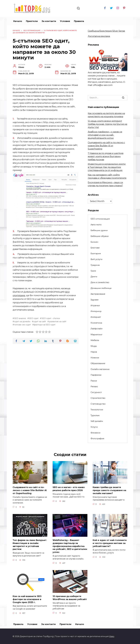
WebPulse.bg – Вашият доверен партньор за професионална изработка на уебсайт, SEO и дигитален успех (70, 546)
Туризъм (95, 415)
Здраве (95, 300)
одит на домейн (22, 322)
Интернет (96, 317)
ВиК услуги (96, 259)
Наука (94, 352)
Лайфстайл (96, 329)
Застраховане (98, 294)
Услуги (94, 427)
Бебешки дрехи (99, 230)
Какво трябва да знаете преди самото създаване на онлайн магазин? (109, 490)
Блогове (95, 248)
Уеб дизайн (97, 421)
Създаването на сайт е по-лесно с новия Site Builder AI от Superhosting (106, 146)
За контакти (49, 21)
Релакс (94, 386)
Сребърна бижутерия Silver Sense (106, 31)
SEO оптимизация (100, 219)
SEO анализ (20, 318)
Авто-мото (96, 225)
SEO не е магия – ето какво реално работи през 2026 (69, 489)
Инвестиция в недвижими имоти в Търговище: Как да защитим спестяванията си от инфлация (107, 167)
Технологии (97, 410)
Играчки (95, 305)
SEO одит (34, 318)
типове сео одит (22, 325)
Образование (98, 363)
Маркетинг (96, 334)
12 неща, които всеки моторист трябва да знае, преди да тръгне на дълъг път (107, 124)
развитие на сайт (58, 322)
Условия (65, 21)
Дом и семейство (100, 282)
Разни (94, 381)
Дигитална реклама (99, 36)
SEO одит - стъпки (51, 318)
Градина (95, 265)
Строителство (98, 398)
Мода (94, 346)
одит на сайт (40, 322)
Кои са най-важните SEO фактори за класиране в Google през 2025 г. (27, 599)
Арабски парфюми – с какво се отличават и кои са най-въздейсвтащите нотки (105, 135)
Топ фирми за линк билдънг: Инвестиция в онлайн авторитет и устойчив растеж (30, 544)
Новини (95, 358)
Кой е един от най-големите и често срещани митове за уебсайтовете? (110, 543)
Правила (79, 21)
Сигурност (96, 392)
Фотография (97, 438)
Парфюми (96, 375)
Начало (18, 21)
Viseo (112, 636)
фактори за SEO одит (45, 325)
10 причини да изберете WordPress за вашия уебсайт (70, 597)
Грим (93, 271)
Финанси (96, 433)
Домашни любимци (101, 288)
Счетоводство (98, 404)
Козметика (96, 323)
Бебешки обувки (100, 236)
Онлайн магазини (100, 369)
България (96, 253)
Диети (94, 277)
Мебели (95, 340)
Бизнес (94, 242)
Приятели (32, 21)
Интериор (96, 311)
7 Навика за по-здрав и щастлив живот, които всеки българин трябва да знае (106, 156)
